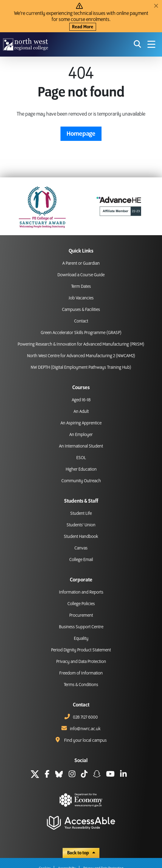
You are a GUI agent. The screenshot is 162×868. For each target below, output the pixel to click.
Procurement (81, 615)
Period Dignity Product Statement (81, 650)
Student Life (81, 514)
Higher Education (81, 469)
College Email (81, 560)
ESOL (81, 458)
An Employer (81, 435)
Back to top (81, 853)
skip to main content (5, 5)
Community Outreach (81, 481)
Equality (81, 639)
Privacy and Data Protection (81, 662)
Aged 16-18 (81, 400)
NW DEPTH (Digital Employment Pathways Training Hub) (81, 368)
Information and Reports (81, 592)
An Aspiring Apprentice (81, 423)
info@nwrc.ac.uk (85, 729)
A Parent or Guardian (81, 263)
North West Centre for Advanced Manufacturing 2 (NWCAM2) (81, 356)
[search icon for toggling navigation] (138, 44)
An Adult (81, 412)
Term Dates (81, 287)
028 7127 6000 (85, 717)
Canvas (81, 548)
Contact (81, 321)
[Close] (156, 6)
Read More (83, 27)
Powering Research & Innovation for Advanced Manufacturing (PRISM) (81, 344)
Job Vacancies (81, 298)
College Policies (81, 604)
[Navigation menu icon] (151, 44)
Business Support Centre (81, 627)
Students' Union (81, 525)
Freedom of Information (81, 673)
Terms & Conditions (81, 685)
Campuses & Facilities (81, 310)
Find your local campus (85, 741)
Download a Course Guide (81, 275)
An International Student (81, 446)
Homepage (81, 134)
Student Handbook (81, 537)
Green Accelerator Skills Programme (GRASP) (81, 333)
